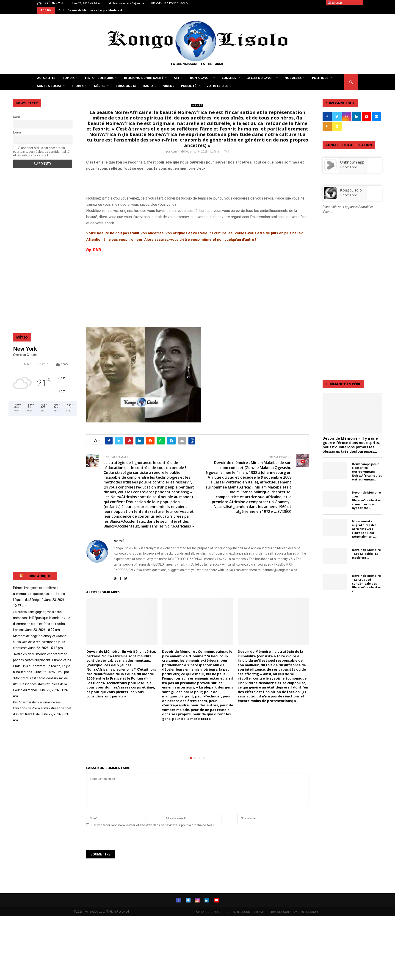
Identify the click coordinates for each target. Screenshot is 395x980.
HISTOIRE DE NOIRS (99, 78)
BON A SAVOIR (201, 78)
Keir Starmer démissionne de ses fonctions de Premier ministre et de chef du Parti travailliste (42, 708)
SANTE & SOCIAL (49, 86)
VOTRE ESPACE (217, 86)
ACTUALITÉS (46, 78)
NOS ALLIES (293, 78)
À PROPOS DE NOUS (209, 912)
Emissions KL (126, 86)
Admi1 (175, 152)
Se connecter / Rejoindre (126, 3)
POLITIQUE (320, 78)
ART (177, 78)
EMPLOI (259, 912)
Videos (169, 86)
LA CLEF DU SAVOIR (260, 78)
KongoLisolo (351, 190)
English (335, 3)
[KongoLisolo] (330, 198)
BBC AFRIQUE (40, 576)
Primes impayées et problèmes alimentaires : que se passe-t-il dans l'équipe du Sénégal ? (39, 594)
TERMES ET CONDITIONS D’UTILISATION (293, 912)
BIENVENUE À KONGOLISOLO (170, 3)
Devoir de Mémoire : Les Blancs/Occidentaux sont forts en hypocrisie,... (367, 500)
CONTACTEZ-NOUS (238, 912)
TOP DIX (69, 78)
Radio (148, 86)
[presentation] (118, 840)
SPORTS (78, 86)
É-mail (18, 132)
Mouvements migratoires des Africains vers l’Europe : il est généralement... (364, 529)
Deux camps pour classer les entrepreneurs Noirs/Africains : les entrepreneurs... (367, 472)
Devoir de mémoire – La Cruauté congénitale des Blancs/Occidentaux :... (367, 583)
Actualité (197, 105)
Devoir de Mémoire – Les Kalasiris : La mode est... (366, 554)
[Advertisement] (140, 182)
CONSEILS (229, 78)
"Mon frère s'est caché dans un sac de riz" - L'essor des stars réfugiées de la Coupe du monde (40, 684)
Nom (17, 117)
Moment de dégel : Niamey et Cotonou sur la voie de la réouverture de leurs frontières (41, 642)
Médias (100, 86)
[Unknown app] (330, 170)
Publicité (189, 86)
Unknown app (352, 162)
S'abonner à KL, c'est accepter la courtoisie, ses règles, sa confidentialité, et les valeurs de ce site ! (42, 152)
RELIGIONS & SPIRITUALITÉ (144, 78)
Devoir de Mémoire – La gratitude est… (96, 10)
